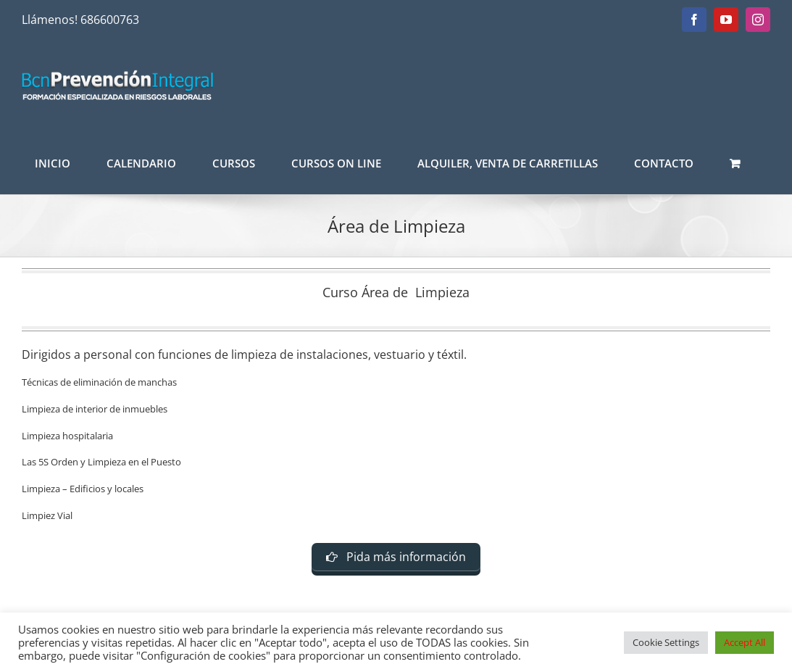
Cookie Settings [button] (666, 642)
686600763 (110, 20)
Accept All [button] (745, 642)
